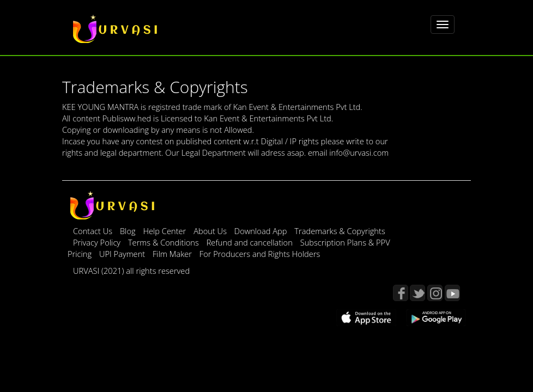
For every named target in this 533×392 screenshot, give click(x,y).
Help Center (164, 231)
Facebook (401, 293)
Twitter (417, 293)
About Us (211, 231)
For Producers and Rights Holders (260, 254)
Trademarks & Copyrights (340, 231)
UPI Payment (123, 254)
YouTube (452, 293)
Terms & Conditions (165, 242)
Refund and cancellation (251, 242)
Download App (262, 231)
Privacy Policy (98, 242)
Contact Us (93, 231)
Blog (128, 231)
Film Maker (173, 254)
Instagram (435, 293)
